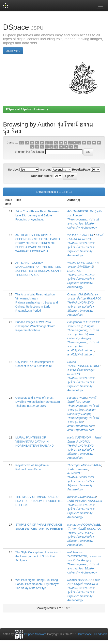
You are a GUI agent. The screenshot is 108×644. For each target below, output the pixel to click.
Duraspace (85, 634)
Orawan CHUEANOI (80, 294)
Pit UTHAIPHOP (78, 211)
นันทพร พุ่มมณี (76, 529)
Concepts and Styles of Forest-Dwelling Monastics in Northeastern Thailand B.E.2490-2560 (38, 402)
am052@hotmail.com (81, 350)
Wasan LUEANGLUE (81, 235)
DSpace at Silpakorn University (27, 109)
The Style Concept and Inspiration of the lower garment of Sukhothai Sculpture (38, 556)
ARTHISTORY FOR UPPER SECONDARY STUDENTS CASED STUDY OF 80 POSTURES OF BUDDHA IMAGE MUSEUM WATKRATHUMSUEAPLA (38, 243)
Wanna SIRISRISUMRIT (83, 263)
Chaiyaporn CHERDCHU (83, 322)
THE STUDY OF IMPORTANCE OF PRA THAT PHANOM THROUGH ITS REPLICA (39, 501)
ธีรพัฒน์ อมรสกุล (78, 469)
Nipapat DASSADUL (80, 580)
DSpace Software (35, 634)
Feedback (101, 634)
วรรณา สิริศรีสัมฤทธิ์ (80, 267)
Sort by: (13, 170)
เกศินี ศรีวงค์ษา (77, 501)
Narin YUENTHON (79, 437)
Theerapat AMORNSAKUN (84, 465)
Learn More (13, 51)
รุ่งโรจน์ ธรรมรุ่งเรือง (80, 247)
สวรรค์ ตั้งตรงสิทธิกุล (80, 370)
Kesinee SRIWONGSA (82, 497)
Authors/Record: (42, 176)
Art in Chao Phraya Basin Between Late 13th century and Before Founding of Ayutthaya (37, 215)
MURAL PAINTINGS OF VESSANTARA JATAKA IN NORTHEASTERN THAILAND (35, 442)
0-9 (22, 143)
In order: (45, 170)
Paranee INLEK (77, 398)
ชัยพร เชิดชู (75, 326)
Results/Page (81, 170)
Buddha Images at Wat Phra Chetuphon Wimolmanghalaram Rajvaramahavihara (35, 326)
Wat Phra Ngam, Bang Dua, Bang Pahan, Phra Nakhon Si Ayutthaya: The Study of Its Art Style (37, 584)
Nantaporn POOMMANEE (84, 525)
